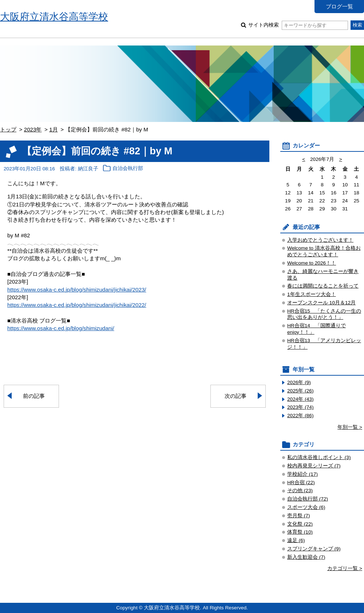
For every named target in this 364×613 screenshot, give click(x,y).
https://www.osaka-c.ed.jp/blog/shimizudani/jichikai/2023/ (77, 290)
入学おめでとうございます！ (320, 240)
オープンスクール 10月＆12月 (321, 303)
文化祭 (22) (300, 524)
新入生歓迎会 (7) (306, 557)
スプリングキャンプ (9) (314, 549)
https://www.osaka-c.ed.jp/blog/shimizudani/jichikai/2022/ (77, 305)
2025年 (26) (300, 391)
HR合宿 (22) (301, 483)
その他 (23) (300, 491)
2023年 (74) (300, 407)
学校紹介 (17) (302, 474)
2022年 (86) (300, 416)
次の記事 (236, 396)
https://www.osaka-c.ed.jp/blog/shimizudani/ (61, 328)
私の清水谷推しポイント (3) (319, 457)
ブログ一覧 (339, 6)
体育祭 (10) (300, 532)
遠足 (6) (296, 540)
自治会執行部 (128, 169)
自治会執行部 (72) (308, 499)
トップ (8, 129)
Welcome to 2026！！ (312, 263)
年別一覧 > (350, 427)
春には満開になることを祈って (323, 286)
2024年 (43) (300, 399)
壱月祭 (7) (299, 516)
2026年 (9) (299, 382)
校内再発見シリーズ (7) (314, 466)
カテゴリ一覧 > (345, 568)
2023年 (33, 129)
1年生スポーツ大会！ (312, 294)
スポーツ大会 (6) (306, 507)
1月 (53, 129)
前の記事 (34, 396)
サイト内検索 (298, 25)
